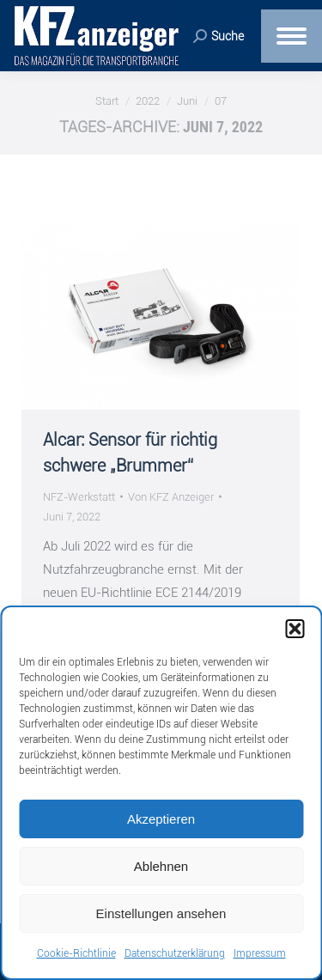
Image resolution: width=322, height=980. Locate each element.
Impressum (260, 953)
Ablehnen (161, 866)
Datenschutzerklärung (175, 953)
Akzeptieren (161, 819)
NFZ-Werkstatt (79, 497)
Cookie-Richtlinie (76, 953)
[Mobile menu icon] (292, 36)
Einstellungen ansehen (161, 913)
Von (171, 497)
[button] (295, 629)
